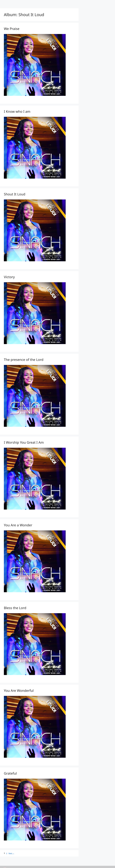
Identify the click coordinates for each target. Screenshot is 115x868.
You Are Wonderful (19, 691)
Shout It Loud (15, 194)
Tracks (58, 3)
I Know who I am (17, 111)
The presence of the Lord (24, 360)
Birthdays (81, 3)
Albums (49, 3)
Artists (40, 3)
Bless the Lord (15, 608)
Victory (9, 277)
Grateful (10, 773)
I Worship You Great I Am (24, 442)
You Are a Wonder (18, 525)
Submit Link (69, 3)
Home (32, 3)
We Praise (12, 29)
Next (11, 853)
